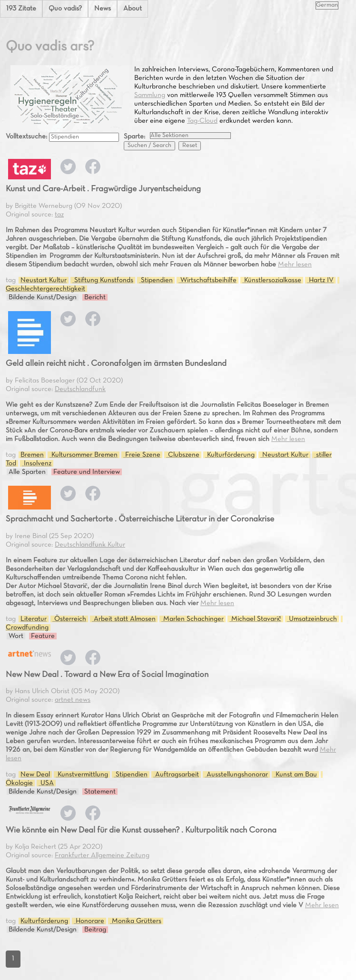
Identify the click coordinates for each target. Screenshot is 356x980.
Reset (190, 146)
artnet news (73, 700)
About (133, 9)
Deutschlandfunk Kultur (90, 545)
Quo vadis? (65, 9)
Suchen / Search (149, 146)
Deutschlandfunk (80, 389)
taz (59, 215)
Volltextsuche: (27, 137)
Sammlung (150, 95)
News (103, 9)
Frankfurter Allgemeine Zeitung (102, 855)
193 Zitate (21, 9)
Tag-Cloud (202, 121)
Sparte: (134, 137)
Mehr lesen (295, 265)
